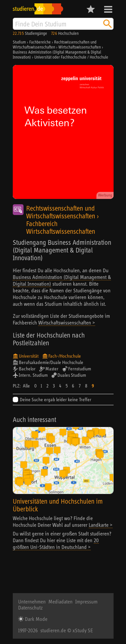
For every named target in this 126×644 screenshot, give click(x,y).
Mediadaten (60, 601)
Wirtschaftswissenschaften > (67, 323)
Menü (108, 9)
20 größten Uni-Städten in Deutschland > (56, 544)
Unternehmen (32, 601)
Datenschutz (30, 607)
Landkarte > (101, 525)
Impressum (86, 601)
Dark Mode (35, 619)
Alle (26, 386)
